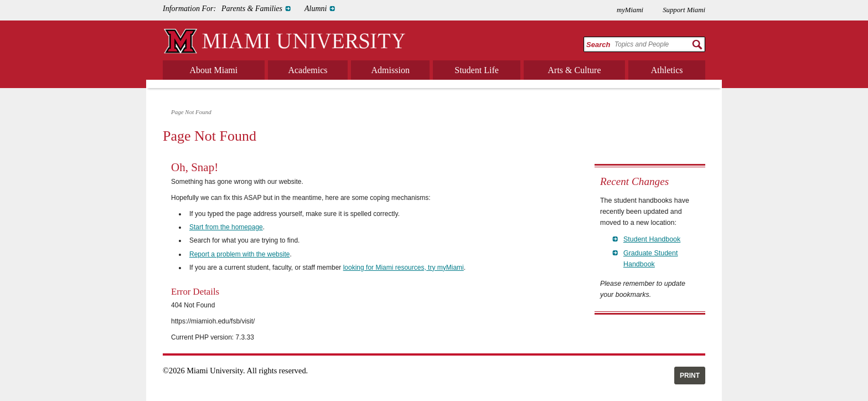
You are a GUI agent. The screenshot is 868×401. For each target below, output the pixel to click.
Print (690, 376)
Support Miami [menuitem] (684, 10)
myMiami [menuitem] (630, 10)
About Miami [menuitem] (214, 70)
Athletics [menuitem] (667, 70)
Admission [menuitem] (391, 70)
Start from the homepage (226, 227)
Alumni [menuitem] (316, 9)
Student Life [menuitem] (477, 70)
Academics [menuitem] (308, 70)
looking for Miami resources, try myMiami (404, 268)
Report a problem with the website (239, 254)
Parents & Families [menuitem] (252, 9)
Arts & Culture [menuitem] (575, 70)
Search (598, 45)
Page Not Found (191, 112)
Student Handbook (652, 239)
